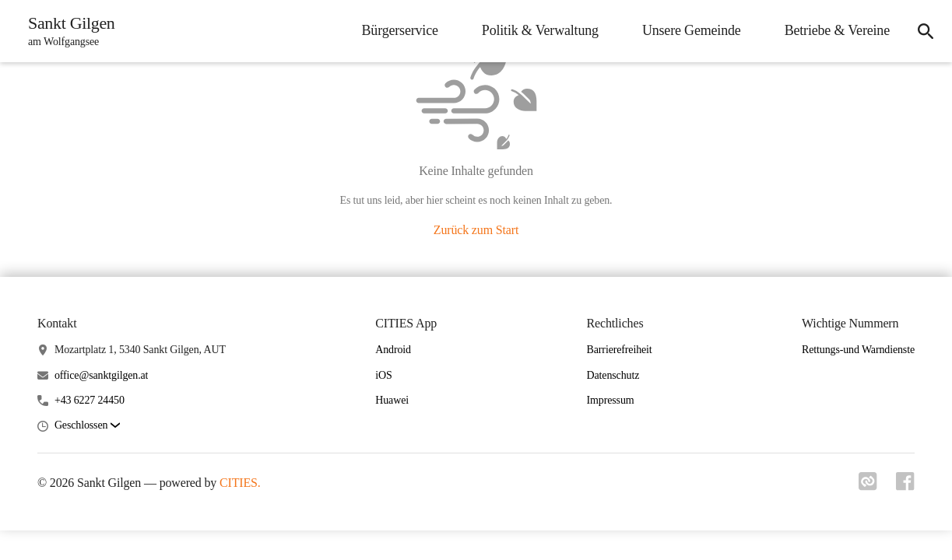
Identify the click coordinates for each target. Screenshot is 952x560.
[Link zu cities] (868, 486)
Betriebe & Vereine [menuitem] (837, 30)
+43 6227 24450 (90, 400)
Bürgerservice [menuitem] (400, 30)
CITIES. (240, 483)
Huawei (392, 400)
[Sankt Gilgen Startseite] (67, 31)
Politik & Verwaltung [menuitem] (540, 30)
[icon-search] (926, 31)
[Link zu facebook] (905, 486)
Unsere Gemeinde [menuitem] (692, 30)
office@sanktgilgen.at (102, 375)
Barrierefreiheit (620, 350)
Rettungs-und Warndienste (858, 350)
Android (393, 350)
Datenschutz (613, 375)
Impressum (611, 400)
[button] (87, 426)
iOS (383, 375)
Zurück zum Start (476, 230)
